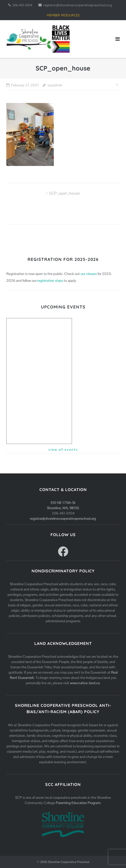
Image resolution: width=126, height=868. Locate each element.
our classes (89, 274)
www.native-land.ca (85, 683)
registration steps (50, 281)
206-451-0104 (22, 5)
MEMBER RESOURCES (63, 15)
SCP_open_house (64, 193)
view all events (63, 449)
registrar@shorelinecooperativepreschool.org (78, 5)
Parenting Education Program (78, 803)
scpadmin (55, 85)
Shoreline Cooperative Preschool (69, 862)
